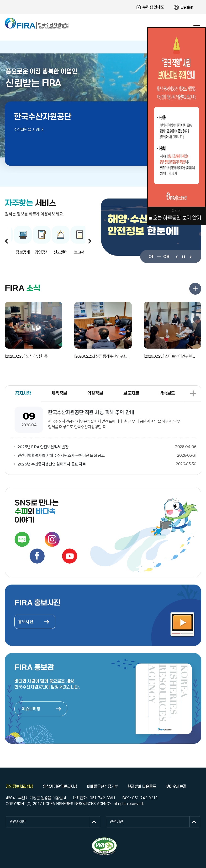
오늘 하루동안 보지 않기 (177, 218)
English (187, 7)
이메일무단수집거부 (102, 787)
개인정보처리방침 (20, 787)
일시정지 (183, 256)
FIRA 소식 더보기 (195, 289)
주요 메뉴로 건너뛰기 (103, 0)
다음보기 (190, 256)
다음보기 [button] (90, 241)
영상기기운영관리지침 (60, 787)
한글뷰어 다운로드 (142, 787)
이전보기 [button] (6, 241)
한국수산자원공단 (37, 23)
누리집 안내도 (153, 7)
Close (177, 211)
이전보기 (177, 256)
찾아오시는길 (176, 787)
